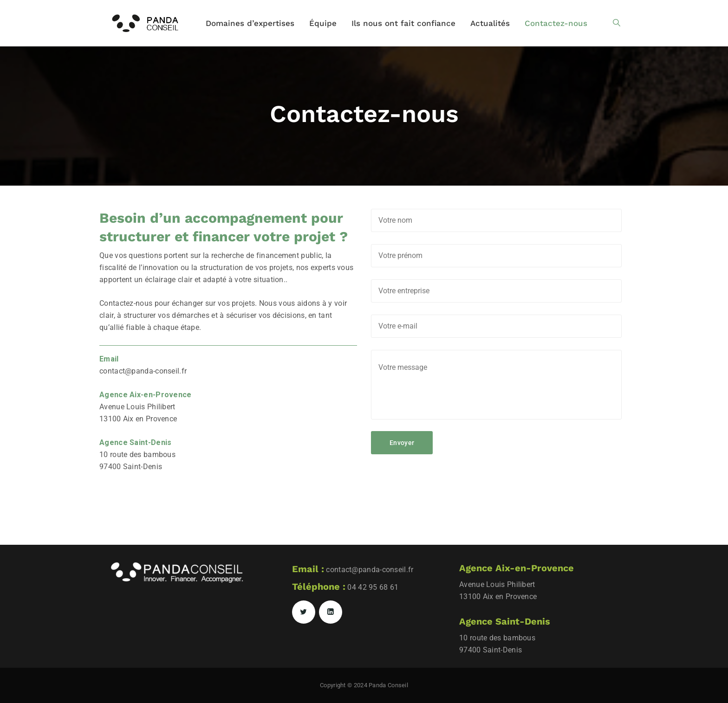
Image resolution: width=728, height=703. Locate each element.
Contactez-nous (556, 23)
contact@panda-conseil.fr (143, 371)
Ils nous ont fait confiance (403, 23)
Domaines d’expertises (250, 23)
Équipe (323, 23)
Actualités (490, 23)
